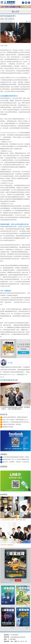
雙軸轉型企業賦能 (7, 427)
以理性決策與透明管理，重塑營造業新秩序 (14, 417)
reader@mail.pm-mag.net (18, 637)
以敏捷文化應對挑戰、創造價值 (11, 424)
